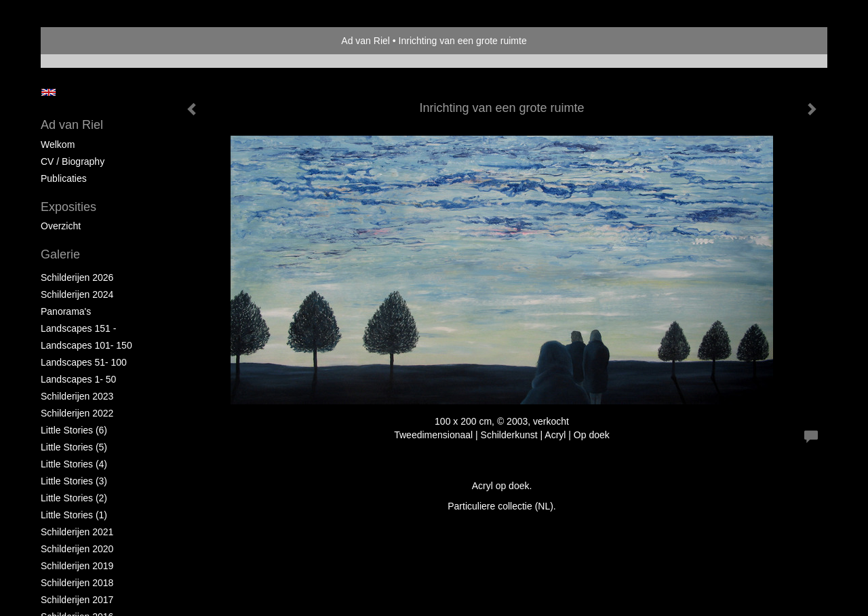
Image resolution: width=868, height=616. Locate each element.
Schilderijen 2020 (77, 549)
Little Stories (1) (74, 515)
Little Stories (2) (74, 498)
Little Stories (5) (74, 447)
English (48, 92)
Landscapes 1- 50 (78, 379)
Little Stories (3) (74, 481)
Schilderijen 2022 (77, 413)
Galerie (60, 254)
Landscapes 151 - (78, 328)
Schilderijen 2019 (77, 566)
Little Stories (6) (74, 430)
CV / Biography (73, 161)
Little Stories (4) (74, 464)
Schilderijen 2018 (77, 583)
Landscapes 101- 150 (86, 345)
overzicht (61, 226)
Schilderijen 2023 (77, 396)
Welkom (58, 145)
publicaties (64, 178)
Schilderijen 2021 (77, 532)
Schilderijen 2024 (77, 294)
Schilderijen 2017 (77, 600)
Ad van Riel (366, 41)
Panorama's (66, 311)
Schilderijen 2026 (77, 277)
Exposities (68, 207)
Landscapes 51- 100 (84, 362)
